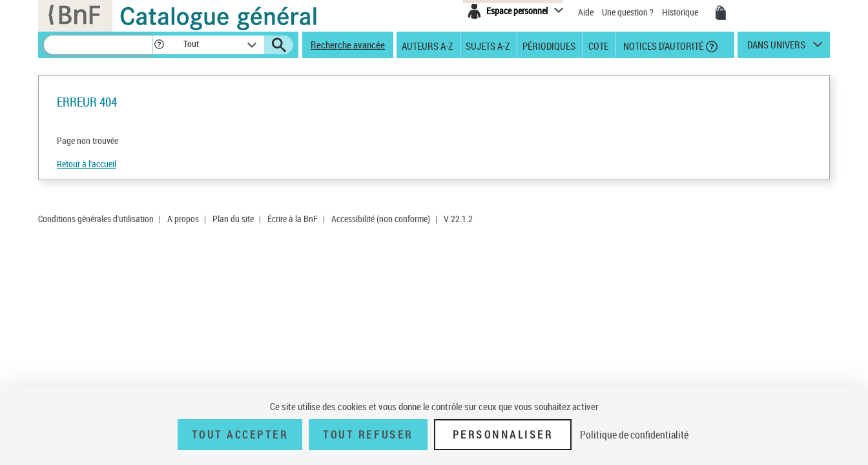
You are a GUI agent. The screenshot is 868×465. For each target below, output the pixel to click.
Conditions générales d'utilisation (96, 219)
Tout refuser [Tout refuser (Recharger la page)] (368, 435)
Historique (681, 12)
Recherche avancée (348, 45)
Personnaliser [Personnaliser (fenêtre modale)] (503, 435)
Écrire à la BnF (293, 219)
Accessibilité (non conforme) (381, 219)
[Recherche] (98, 45)
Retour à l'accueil (87, 164)
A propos (183, 219)
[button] (159, 45)
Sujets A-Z (488, 45)
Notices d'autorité (662, 45)
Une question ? (628, 12)
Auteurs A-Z (427, 45)
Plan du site (233, 219)
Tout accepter (240, 435)
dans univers (776, 48)
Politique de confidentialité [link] (634, 435)
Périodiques (549, 45)
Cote (598, 45)
